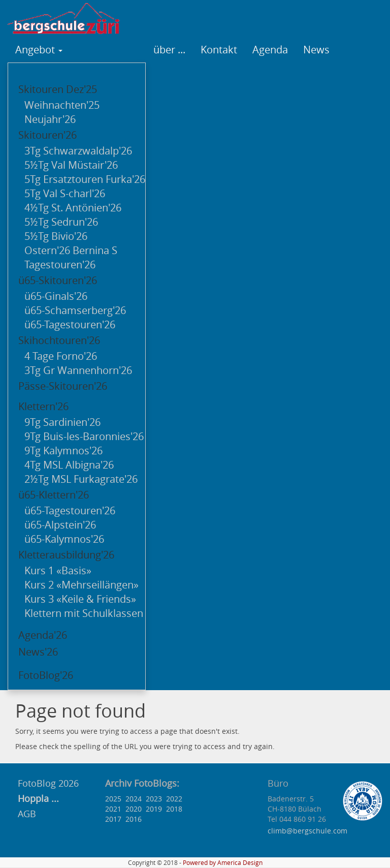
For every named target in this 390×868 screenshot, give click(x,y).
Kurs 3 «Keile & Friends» (80, 599)
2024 (134, 799)
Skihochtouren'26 (59, 340)
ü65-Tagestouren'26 (70, 324)
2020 (134, 809)
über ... (169, 50)
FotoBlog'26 (46, 675)
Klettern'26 (43, 406)
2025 (113, 799)
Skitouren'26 (47, 135)
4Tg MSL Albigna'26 (69, 465)
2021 (113, 809)
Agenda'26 (43, 635)
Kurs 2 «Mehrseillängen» (82, 585)
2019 (154, 809)
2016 (134, 819)
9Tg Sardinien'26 (62, 422)
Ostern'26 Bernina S (71, 250)
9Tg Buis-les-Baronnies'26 (84, 436)
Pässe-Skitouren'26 (63, 386)
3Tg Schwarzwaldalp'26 (78, 151)
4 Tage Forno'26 (61, 356)
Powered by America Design (223, 863)
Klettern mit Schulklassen (84, 613)
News (316, 50)
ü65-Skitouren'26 (58, 280)
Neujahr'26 (50, 119)
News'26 (38, 652)
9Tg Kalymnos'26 (63, 451)
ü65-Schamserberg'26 (75, 310)
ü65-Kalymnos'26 (64, 539)
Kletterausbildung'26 (66, 555)
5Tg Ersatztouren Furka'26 (85, 179)
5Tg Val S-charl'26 (65, 193)
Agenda (270, 50)
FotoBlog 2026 (47, 783)
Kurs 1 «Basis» (58, 570)
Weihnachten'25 (62, 105)
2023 (154, 799)
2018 (174, 809)
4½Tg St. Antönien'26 (73, 208)
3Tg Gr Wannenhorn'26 (78, 370)
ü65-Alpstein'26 (60, 525)
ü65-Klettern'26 (54, 495)
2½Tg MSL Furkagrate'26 (81, 479)
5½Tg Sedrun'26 (61, 222)
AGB (27, 814)
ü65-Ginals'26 (56, 296)
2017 (113, 819)
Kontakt (219, 50)
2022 (174, 799)
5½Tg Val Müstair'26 (71, 165)
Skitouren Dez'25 (58, 89)
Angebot (39, 50)
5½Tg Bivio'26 (56, 236)
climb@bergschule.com (307, 831)
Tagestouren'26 (60, 265)
